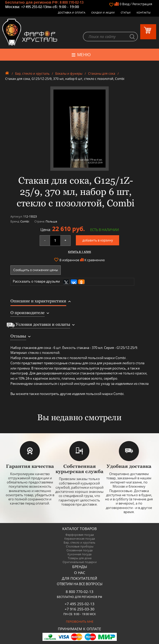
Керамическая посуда (80, 538)
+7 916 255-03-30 (79, 609)
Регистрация (142, 4)
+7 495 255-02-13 (34, 7)
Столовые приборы (80, 546)
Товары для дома (80, 558)
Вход (126, 4)
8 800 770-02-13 (72, 2)
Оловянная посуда (79, 550)
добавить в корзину (98, 240)
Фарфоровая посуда (80, 535)
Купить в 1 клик (79, 252)
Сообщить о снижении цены (36, 270)
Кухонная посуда (79, 554)
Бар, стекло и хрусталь (32, 74)
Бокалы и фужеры (69, 74)
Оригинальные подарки (80, 562)
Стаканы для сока (102, 74)
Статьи (126, 12)
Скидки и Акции (103, 12)
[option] (79, 129)
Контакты (144, 12)
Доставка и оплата (72, 12)
